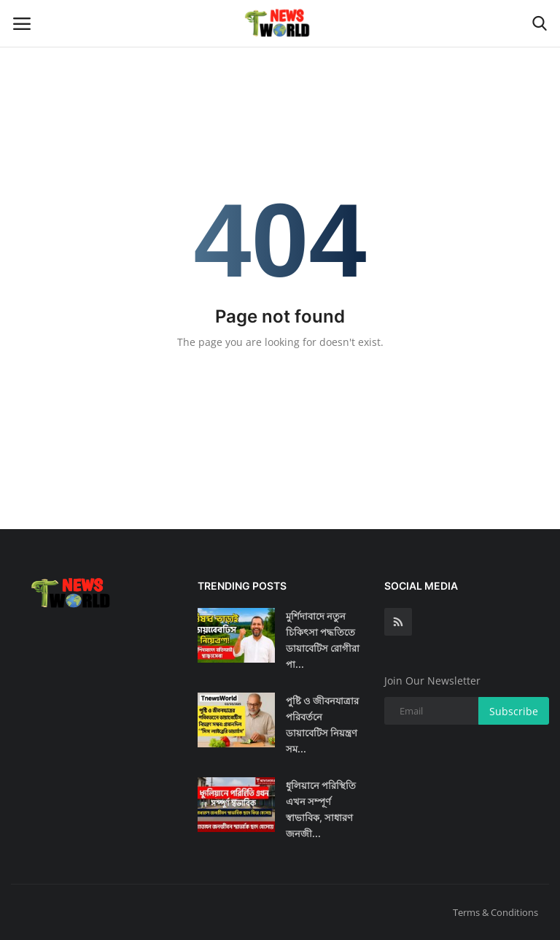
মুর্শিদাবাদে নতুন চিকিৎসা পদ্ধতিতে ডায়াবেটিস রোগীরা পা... (323, 640)
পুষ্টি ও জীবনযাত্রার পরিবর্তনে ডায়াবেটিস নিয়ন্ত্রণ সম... (322, 725)
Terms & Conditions (495, 912)
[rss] (398, 622)
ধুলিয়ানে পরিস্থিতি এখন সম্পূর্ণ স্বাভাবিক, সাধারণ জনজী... (321, 809)
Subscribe (514, 711)
